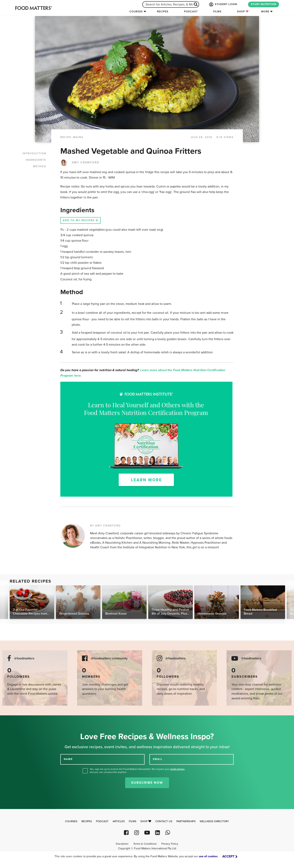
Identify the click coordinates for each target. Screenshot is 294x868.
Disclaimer (122, 844)
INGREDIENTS (36, 160)
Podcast (191, 12)
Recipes (163, 12)
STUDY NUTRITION (264, 4)
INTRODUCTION (34, 153)
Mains (78, 137)
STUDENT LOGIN (223, 4)
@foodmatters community (109, 659)
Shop (243, 12)
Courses (136, 12)
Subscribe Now (147, 783)
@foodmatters (24, 659)
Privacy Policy (170, 844)
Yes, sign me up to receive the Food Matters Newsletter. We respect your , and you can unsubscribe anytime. (137, 771)
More (265, 12)
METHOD (40, 166)
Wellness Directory (214, 821)
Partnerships (186, 821)
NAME (68, 759)
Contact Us (164, 821)
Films (217, 12)
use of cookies (208, 856)
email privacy (177, 769)
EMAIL (158, 759)
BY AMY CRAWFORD (105, 526)
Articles (119, 821)
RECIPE (66, 137)
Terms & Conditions (145, 844)
